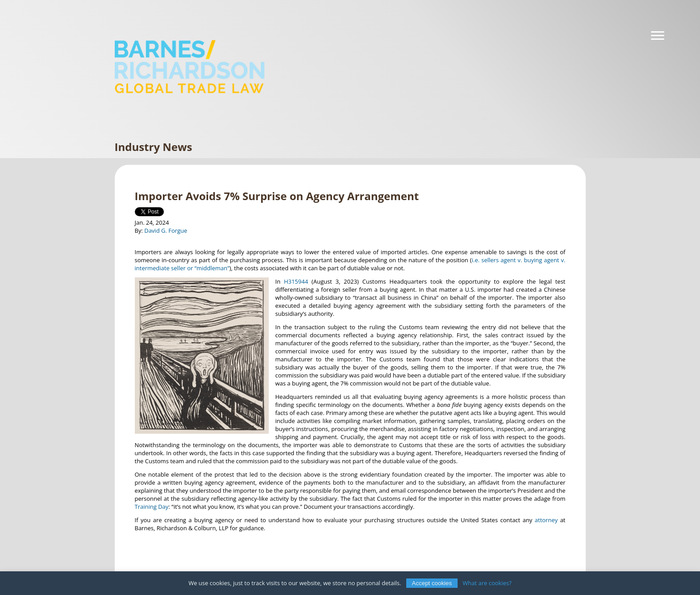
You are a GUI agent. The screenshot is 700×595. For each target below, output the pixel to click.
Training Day (152, 507)
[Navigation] (658, 36)
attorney (546, 520)
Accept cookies (432, 583)
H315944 (296, 281)
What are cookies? (487, 583)
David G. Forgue (166, 230)
